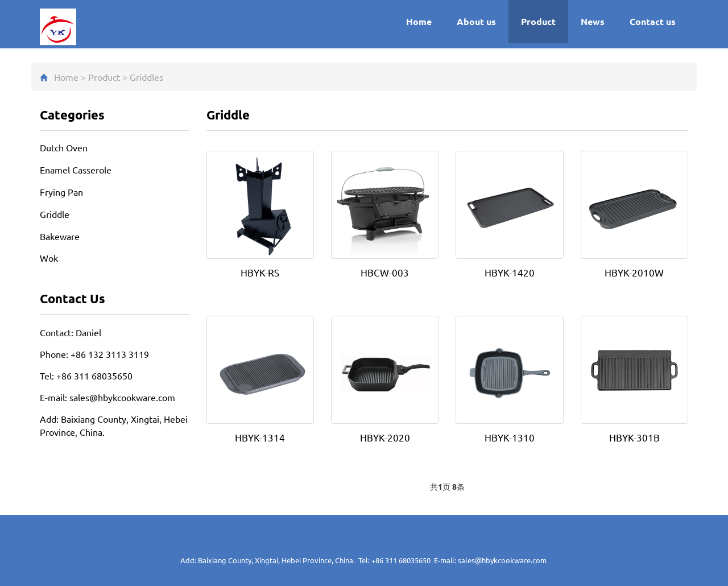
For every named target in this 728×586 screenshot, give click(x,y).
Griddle (144, 77)
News (593, 21)
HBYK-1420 (510, 272)
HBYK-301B (634, 437)
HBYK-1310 (510, 437)
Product (538, 21)
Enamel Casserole (76, 170)
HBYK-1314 (260, 437)
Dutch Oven (64, 147)
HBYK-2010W (634, 272)
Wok (49, 258)
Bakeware (60, 236)
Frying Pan (61, 192)
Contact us (653, 21)
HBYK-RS (260, 272)
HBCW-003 (385, 272)
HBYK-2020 (385, 437)
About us (476, 21)
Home (419, 21)
